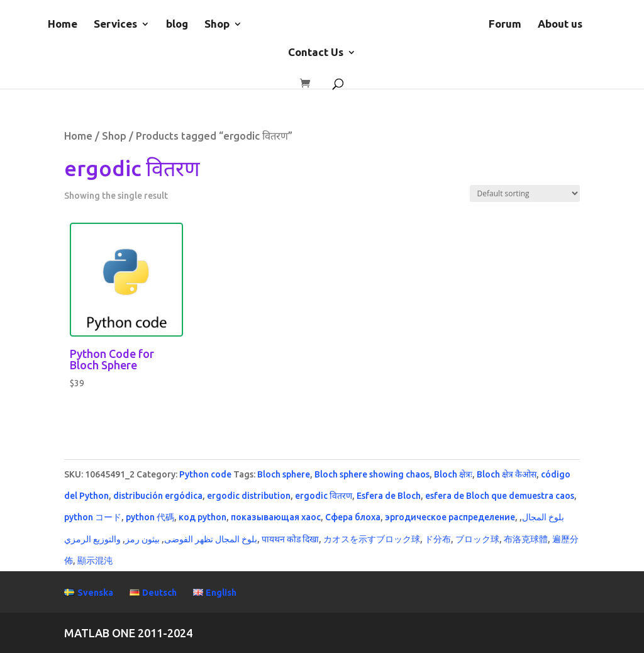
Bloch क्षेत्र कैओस (507, 474)
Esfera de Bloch (389, 496)
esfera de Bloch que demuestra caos (500, 496)
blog (177, 25)
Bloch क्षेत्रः (453, 474)
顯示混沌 (95, 561)
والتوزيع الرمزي (92, 539)
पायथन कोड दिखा (290, 539)
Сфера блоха (353, 517)
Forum (505, 25)
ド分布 (438, 539)
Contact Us (316, 53)
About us (560, 25)
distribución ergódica (158, 496)
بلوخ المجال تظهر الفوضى (211, 539)
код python (203, 517)
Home (63, 25)
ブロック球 (477, 539)
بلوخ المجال (543, 517)
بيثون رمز (142, 539)
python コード (93, 517)
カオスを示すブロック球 (372, 539)
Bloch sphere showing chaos (372, 474)
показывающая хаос (276, 517)
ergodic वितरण (324, 496)
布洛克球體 (526, 539)
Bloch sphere (284, 474)
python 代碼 (150, 517)
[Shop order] (525, 193)
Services (115, 25)
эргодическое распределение (450, 517)
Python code (205, 474)
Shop (217, 25)
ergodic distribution (249, 496)
